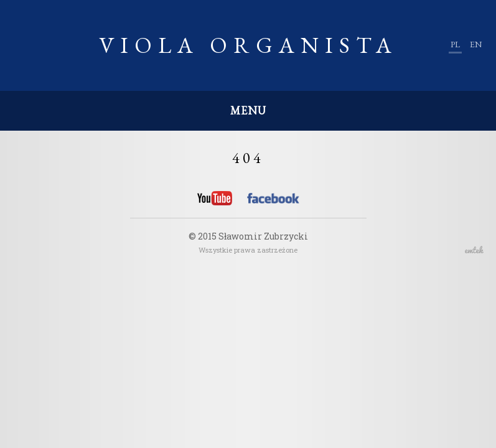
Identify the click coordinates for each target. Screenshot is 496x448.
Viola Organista (248, 45)
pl (455, 44)
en (476, 44)
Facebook (273, 200)
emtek (474, 250)
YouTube (215, 198)
